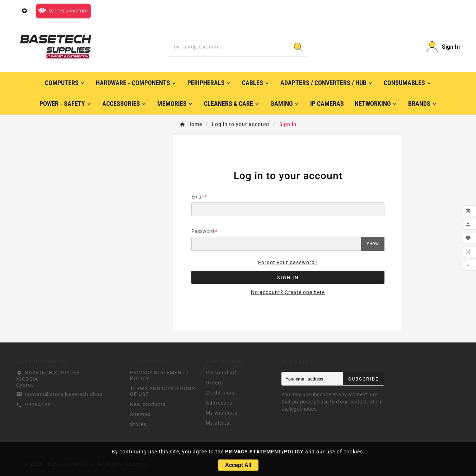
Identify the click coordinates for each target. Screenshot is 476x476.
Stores (138, 424)
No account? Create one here (288, 292)
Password (203, 231)
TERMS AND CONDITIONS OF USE (162, 391)
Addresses (219, 403)
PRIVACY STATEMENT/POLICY (264, 452)
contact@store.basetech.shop (64, 394)
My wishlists (221, 413)
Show (373, 244)
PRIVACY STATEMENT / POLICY (159, 375)
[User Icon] (443, 47)
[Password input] (276, 244)
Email (197, 197)
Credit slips (220, 393)
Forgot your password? (288, 262)
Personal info (223, 373)
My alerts (218, 423)
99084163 (38, 405)
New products (148, 404)
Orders (214, 383)
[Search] (228, 47)
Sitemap (140, 414)
